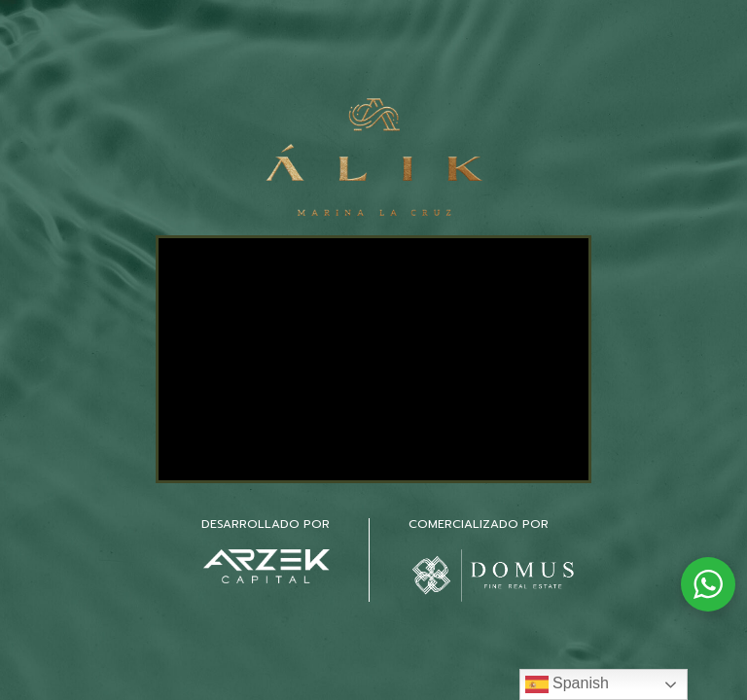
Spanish (567, 684)
